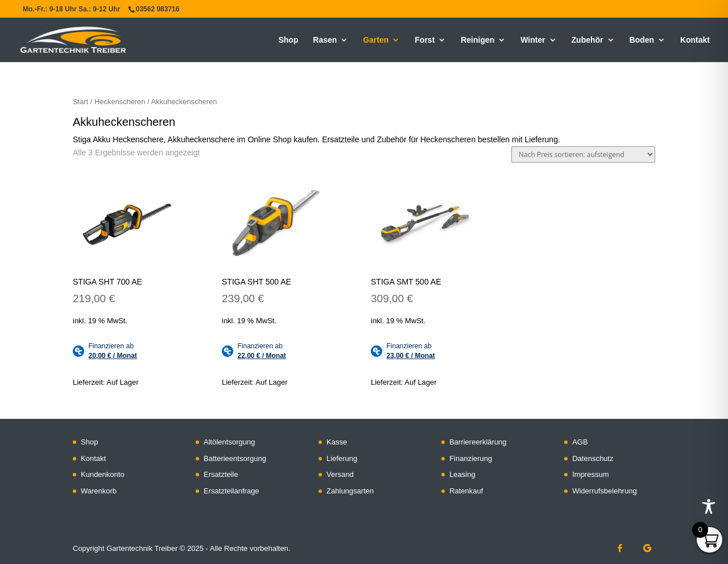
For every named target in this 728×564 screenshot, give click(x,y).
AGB (580, 442)
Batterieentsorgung (235, 458)
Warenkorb (99, 491)
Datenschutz (593, 458)
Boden (642, 40)
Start (80, 102)
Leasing (462, 474)
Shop (288, 40)
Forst (425, 40)
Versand (340, 474)
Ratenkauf (466, 491)
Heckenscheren (120, 102)
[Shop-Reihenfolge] (583, 155)
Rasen (325, 40)
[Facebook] (620, 548)
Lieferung (342, 458)
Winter (533, 40)
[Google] (647, 548)
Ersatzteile (221, 474)
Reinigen (477, 40)
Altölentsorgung (229, 442)
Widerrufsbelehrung (604, 491)
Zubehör (588, 40)
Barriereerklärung (478, 442)
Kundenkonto (103, 474)
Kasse (337, 442)
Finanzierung (471, 458)
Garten (376, 40)
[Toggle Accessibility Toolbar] (709, 507)
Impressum (590, 474)
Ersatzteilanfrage (231, 491)
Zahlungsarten (350, 491)
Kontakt (695, 40)
